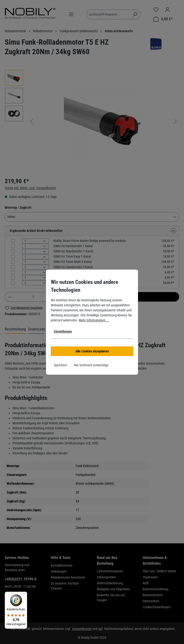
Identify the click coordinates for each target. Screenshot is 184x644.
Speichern (60, 365)
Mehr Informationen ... (94, 320)
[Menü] (24, 595)
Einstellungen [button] (63, 331)
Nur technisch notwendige (91, 365)
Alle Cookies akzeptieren (92, 351)
